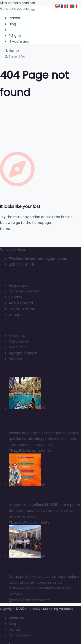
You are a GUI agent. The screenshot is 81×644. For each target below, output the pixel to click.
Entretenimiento (23, 309)
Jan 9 (15, 522)
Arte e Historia (21, 303)
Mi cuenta (17, 336)
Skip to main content (18, 3)
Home (14, 51)
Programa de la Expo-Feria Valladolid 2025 (39, 494)
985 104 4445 (21, 265)
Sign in (15, 36)
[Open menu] (33, 10)
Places (14, 18)
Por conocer (19, 341)
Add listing (19, 41)
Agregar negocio (23, 353)
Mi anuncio (18, 347)
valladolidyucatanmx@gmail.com (39, 259)
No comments (37, 451)
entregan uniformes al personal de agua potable (45, 566)
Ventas (15, 629)
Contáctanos (20, 635)
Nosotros (16, 618)
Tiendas (15, 297)
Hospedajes (18, 285)
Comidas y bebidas (25, 291)
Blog (12, 24)
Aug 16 (15, 451)
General (16, 315)
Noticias (15, 359)
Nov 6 (15, 600)
